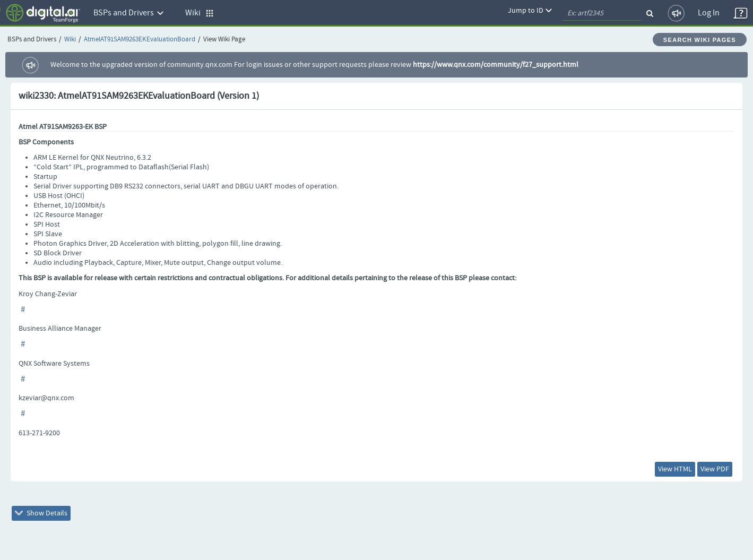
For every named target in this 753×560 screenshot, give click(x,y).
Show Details (41, 513)
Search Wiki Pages (700, 40)
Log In (709, 13)
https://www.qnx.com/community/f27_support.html (496, 65)
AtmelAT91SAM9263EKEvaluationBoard (140, 40)
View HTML (675, 469)
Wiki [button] (200, 13)
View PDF (715, 469)
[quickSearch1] (602, 13)
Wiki (70, 40)
